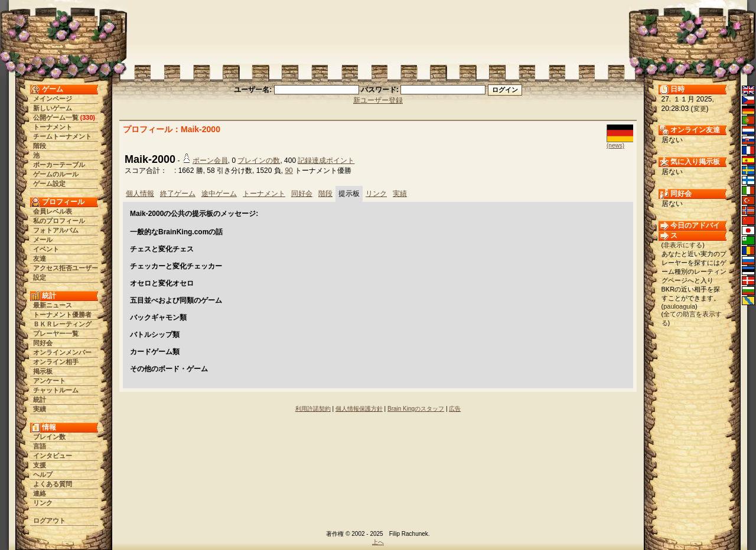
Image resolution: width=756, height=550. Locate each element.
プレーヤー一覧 (56, 333)
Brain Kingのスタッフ (416, 409)
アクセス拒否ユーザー (66, 268)
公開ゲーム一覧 (56, 117)
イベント (46, 249)
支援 (40, 465)
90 (289, 171)
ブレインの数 (259, 161)
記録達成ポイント (326, 161)
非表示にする (683, 245)
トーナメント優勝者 (62, 315)
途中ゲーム (219, 194)
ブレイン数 (49, 437)
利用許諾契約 (313, 409)
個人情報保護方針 (359, 409)
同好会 (43, 343)
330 (87, 117)
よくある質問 (53, 484)
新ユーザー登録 (378, 100)
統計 (40, 400)
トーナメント (53, 127)
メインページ (53, 99)
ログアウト (49, 520)
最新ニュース (53, 305)
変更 (700, 109)
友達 (40, 258)
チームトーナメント (62, 136)
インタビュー (53, 456)
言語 (40, 446)
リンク (43, 503)
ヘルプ (43, 474)
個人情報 (140, 194)
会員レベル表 (53, 211)
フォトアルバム (56, 230)
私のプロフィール (59, 221)
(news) (615, 145)
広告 (455, 409)
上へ (378, 542)
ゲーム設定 (49, 184)
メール (43, 240)
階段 (40, 146)
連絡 (40, 493)
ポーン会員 (210, 161)
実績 (40, 409)
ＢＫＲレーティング (62, 324)
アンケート (49, 381)
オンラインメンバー (62, 352)
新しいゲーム (53, 108)
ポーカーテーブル (59, 165)
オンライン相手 (56, 362)
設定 (40, 277)
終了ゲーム (178, 194)
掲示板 (43, 371)
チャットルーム (56, 390)
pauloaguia (679, 306)
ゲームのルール (56, 174)
